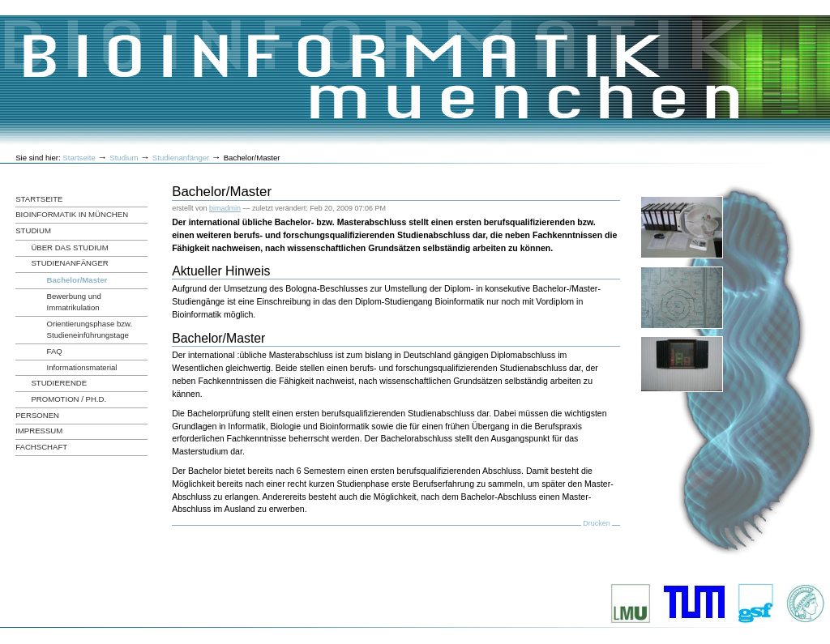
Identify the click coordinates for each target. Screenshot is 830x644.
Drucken (596, 523)
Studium (124, 158)
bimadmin (225, 208)
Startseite (79, 158)
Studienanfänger (181, 158)
